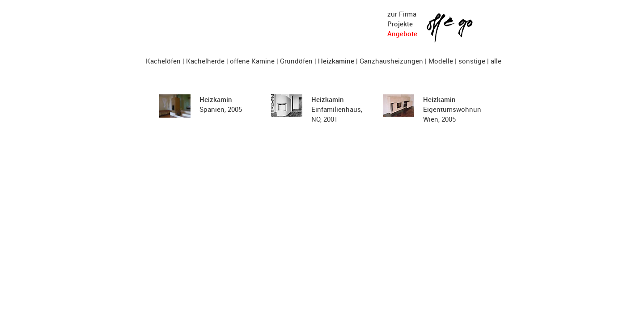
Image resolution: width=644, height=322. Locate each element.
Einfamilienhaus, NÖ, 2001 (337, 109)
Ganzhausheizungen (391, 61)
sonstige (472, 61)
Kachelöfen (163, 61)
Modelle (441, 61)
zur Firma (402, 14)
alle (496, 61)
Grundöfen (296, 61)
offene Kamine (252, 61)
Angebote (402, 34)
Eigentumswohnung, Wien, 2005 (455, 109)
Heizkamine (336, 61)
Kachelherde (205, 61)
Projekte (400, 24)
